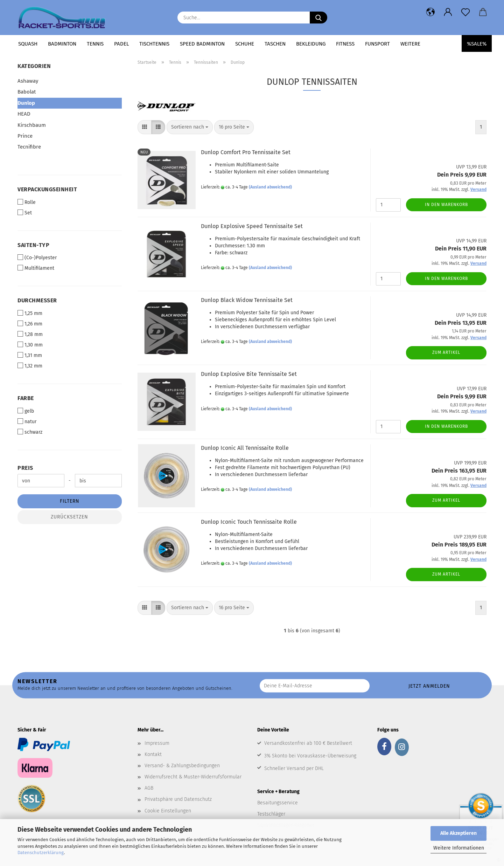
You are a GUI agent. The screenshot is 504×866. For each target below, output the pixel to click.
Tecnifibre (29, 147)
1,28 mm (30, 334)
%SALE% (477, 44)
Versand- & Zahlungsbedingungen (182, 766)
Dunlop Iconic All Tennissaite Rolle (245, 448)
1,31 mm (30, 355)
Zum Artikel (446, 352)
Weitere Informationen (459, 848)
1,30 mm (30, 345)
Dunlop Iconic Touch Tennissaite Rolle (249, 522)
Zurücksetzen (69, 517)
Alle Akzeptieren (458, 833)
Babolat (27, 92)
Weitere (410, 44)
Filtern (70, 501)
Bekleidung (311, 44)
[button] (430, 12)
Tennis (95, 44)
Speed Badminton (202, 44)
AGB (149, 788)
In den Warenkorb (446, 205)
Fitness (345, 44)
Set (25, 213)
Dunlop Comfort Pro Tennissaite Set (246, 152)
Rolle (27, 202)
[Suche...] (318, 18)
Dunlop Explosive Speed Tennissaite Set (252, 226)
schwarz (30, 432)
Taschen (275, 44)
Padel (121, 44)
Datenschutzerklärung (41, 853)
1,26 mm (30, 324)
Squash (28, 44)
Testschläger (271, 814)
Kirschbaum (32, 125)
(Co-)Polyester (37, 257)
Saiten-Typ (33, 245)
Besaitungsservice (278, 803)
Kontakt (153, 754)
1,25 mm (30, 313)
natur (27, 421)
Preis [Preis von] (25, 468)
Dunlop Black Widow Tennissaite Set (247, 300)
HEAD (24, 114)
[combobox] (190, 127)
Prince (25, 136)
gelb (26, 411)
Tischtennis (154, 44)
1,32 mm (30, 366)
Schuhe (245, 44)
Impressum (157, 743)
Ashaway (28, 81)
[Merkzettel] (465, 12)
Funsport (377, 44)
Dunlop (26, 103)
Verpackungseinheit (47, 189)
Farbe (26, 398)
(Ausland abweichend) (270, 187)
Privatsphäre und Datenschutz (178, 799)
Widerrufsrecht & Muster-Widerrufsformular (193, 777)
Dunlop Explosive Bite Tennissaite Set (249, 374)
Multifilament (36, 268)
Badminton (62, 44)
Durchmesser (37, 300)
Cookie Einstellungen (168, 811)
